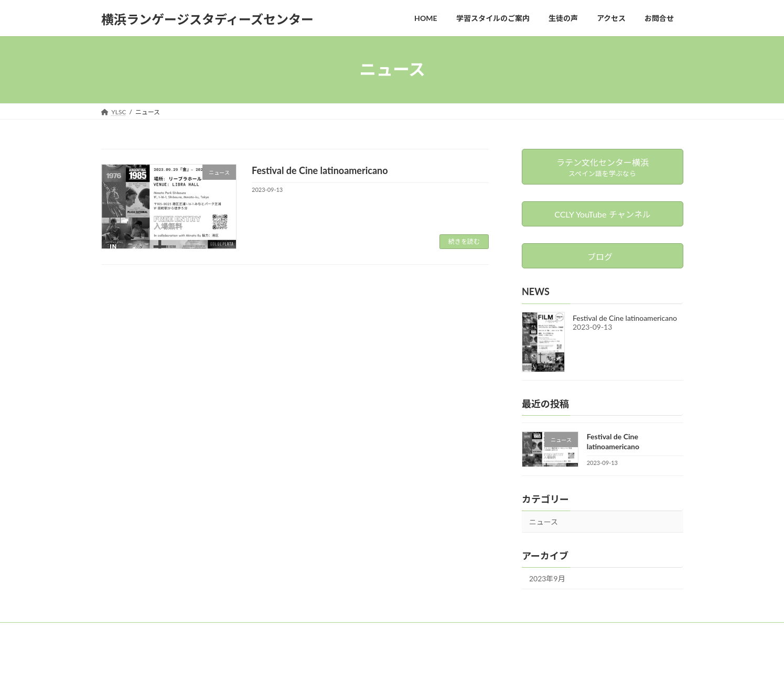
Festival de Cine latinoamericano (320, 170)
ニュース (544, 522)
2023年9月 (547, 578)
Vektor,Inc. (487, 675)
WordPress (298, 675)
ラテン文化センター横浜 (228, 632)
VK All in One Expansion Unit (422, 675)
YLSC (119, 632)
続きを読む (464, 241)
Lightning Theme (352, 675)
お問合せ (159, 632)
